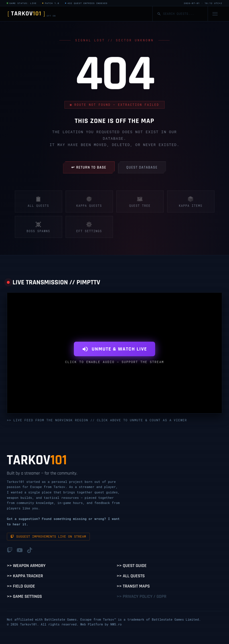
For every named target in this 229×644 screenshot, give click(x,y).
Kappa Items (191, 201)
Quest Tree (140, 201)
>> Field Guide (21, 586)
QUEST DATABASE (142, 167)
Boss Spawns (38, 227)
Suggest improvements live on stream (48, 537)
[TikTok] (30, 551)
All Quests (38, 201)
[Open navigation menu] (215, 14)
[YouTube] (20, 551)
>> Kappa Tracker (25, 576)
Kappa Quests (89, 201)
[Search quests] (183, 14)
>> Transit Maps (133, 586)
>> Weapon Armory (26, 566)
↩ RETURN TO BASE (89, 167)
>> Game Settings (24, 597)
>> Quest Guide (132, 566)
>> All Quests (131, 576)
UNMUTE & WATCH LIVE (114, 349)
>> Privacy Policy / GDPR (141, 597)
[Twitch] (10, 551)
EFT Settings (89, 227)
